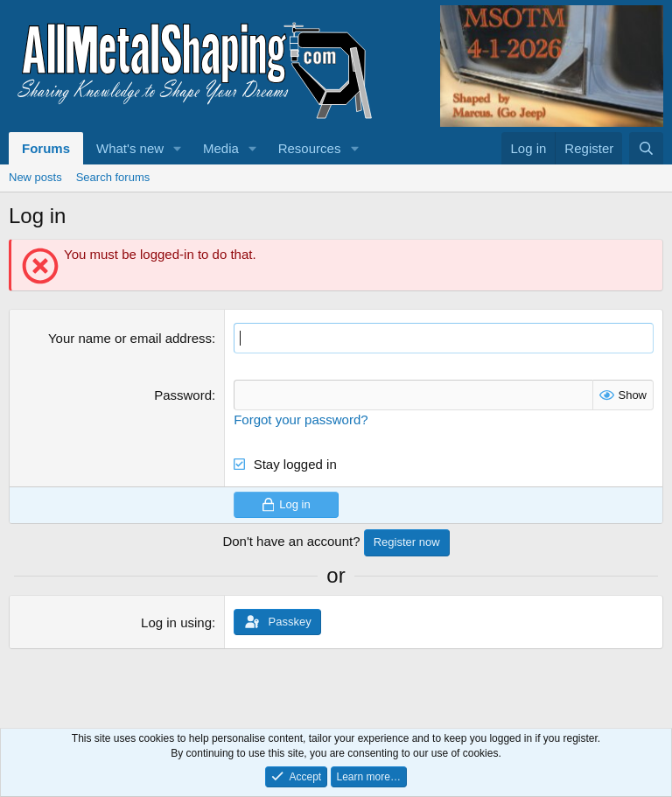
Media (221, 148)
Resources (310, 148)
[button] (178, 148)
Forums (46, 148)
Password (183, 395)
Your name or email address (130, 338)
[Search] (646, 148)
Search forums (113, 177)
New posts (35, 177)
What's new (130, 148)
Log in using (176, 622)
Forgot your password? (301, 419)
